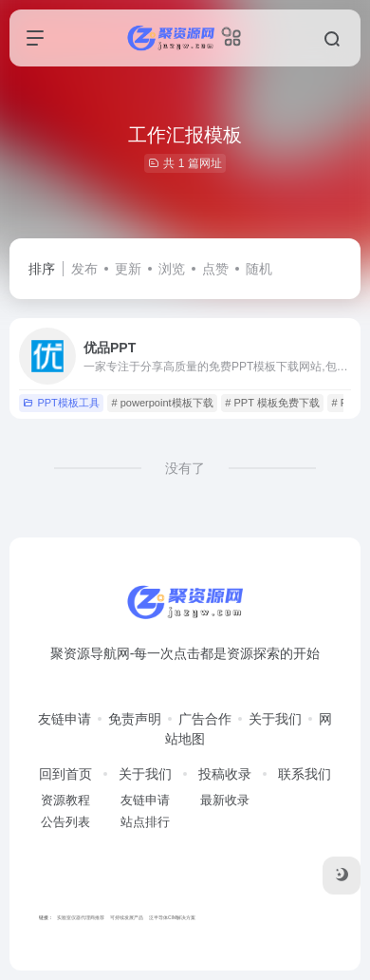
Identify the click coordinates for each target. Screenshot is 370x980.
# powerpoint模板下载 (163, 403)
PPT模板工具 (61, 403)
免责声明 (135, 719)
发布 (84, 269)
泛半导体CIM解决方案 (172, 917)
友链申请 (65, 719)
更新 (128, 269)
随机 (259, 269)
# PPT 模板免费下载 (272, 403)
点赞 (215, 269)
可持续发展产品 (127, 917)
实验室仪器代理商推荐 (81, 917)
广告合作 (205, 719)
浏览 (172, 269)
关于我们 (275, 719)
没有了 (185, 468)
